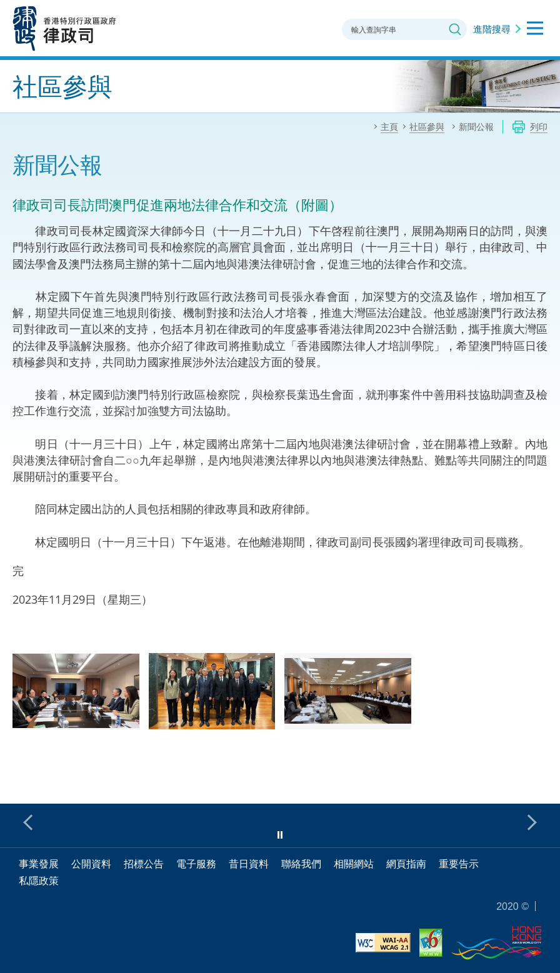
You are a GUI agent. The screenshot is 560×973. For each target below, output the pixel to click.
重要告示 (459, 864)
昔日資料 (249, 864)
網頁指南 (406, 864)
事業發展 (39, 864)
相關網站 (354, 864)
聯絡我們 (301, 864)
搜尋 (455, 29)
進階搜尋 (492, 29)
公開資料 (91, 864)
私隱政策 (39, 881)
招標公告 (144, 864)
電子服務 (196, 864)
